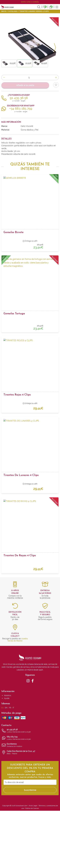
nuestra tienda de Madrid (18, 697)
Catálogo (13, 11)
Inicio (4, 11)
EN (6, 765)
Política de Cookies (32, 866)
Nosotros (8, 753)
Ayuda (7, 756)
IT (13, 765)
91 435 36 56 (30, 788)
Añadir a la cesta (25, 143)
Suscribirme (30, 847)
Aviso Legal (33, 863)
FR (10, 765)
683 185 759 (30, 795)
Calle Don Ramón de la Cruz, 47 (30, 810)
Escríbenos (30, 802)
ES (2, 765)
